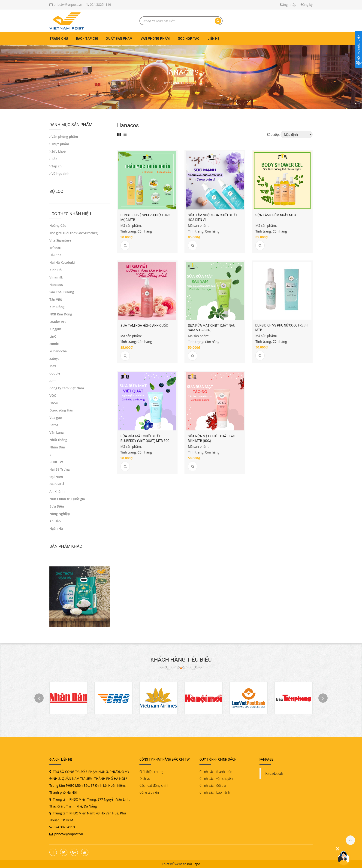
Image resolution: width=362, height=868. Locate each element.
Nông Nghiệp (60, 514)
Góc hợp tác (189, 39)
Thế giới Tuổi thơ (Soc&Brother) (74, 233)
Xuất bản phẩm (119, 39)
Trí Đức (55, 248)
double (55, 373)
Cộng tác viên (149, 792)
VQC (53, 395)
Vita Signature (60, 240)
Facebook (274, 773)
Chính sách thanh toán (216, 772)
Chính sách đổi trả (213, 785)
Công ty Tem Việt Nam (67, 388)
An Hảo (55, 521)
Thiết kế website (174, 864)
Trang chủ (59, 39)
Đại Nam (56, 477)
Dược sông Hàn (61, 410)
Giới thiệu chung (151, 772)
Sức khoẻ (57, 151)
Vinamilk (56, 277)
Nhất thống (58, 440)
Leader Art (58, 322)
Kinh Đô (56, 270)
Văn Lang (57, 432)
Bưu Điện (57, 506)
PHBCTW (56, 462)
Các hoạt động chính (154, 785)
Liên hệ (213, 39)
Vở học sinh (59, 174)
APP (52, 381)
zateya (54, 358)
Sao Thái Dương (62, 292)
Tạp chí (56, 166)
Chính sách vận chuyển (216, 779)
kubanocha (58, 351)
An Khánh (57, 491)
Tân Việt (56, 299)
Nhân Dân (57, 447)
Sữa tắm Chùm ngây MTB (276, 215)
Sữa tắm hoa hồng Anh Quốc (144, 326)
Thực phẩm (59, 144)
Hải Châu (56, 255)
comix (54, 344)
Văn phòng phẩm (155, 39)
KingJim (55, 329)
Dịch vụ (145, 779)
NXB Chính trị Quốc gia (67, 499)
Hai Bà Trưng (60, 469)
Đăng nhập (288, 5)
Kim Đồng (57, 307)
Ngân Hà (56, 528)
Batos (54, 425)
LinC (53, 336)
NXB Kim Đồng (61, 314)
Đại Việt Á (57, 484)
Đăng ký (307, 5)
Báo (53, 159)
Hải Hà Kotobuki (62, 262)
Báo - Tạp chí (87, 39)
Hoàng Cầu (58, 225)
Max (53, 366)
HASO (54, 403)
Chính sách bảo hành (215, 792)
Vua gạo (56, 418)
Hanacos (56, 285)
